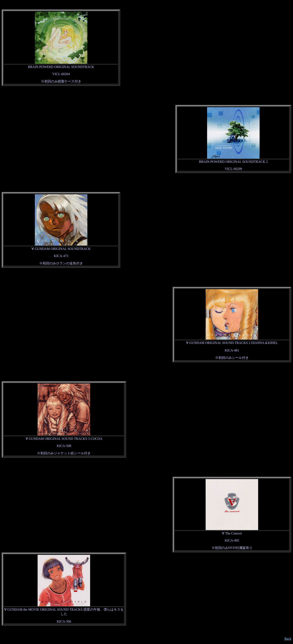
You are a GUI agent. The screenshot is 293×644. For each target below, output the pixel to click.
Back (288, 639)
